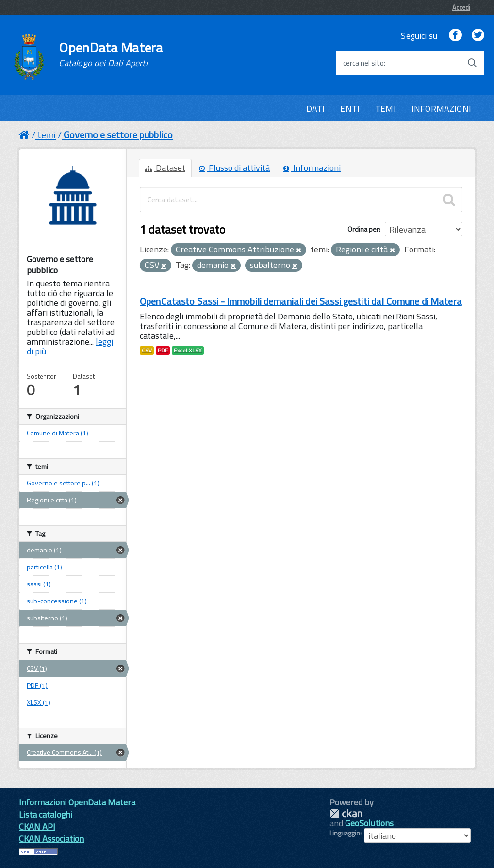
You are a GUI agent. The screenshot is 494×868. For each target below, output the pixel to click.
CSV (147, 351)
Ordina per (363, 229)
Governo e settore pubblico (118, 135)
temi (47, 135)
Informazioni (312, 168)
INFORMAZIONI (441, 108)
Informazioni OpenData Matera (77, 802)
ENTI (350, 108)
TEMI (386, 108)
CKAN (346, 813)
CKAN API (37, 826)
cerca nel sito (363, 63)
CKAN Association (51, 839)
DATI (316, 108)
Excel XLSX (188, 351)
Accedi (461, 7)
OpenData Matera (111, 54)
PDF (163, 351)
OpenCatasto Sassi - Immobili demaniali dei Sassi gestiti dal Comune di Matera (301, 301)
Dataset (165, 168)
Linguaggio (345, 833)
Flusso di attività (234, 168)
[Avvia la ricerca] (472, 63)
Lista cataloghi (46, 814)
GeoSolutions (369, 823)
